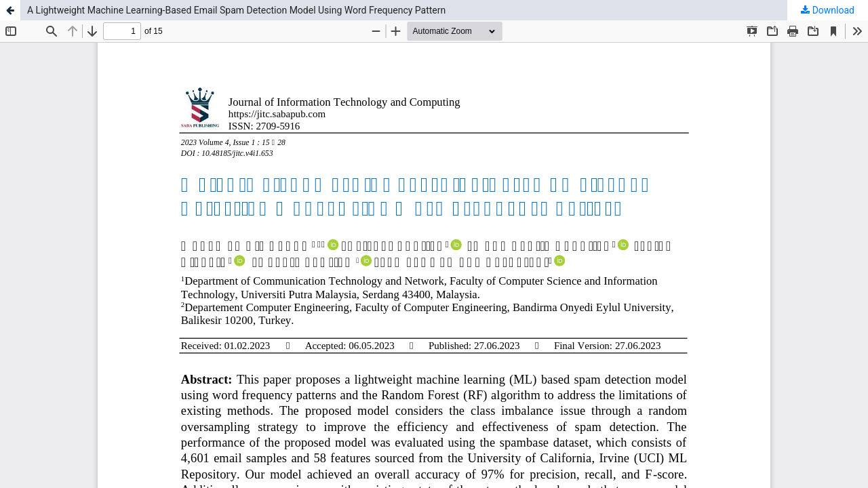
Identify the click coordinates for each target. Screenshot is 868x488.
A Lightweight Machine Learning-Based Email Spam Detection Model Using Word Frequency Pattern (236, 10)
